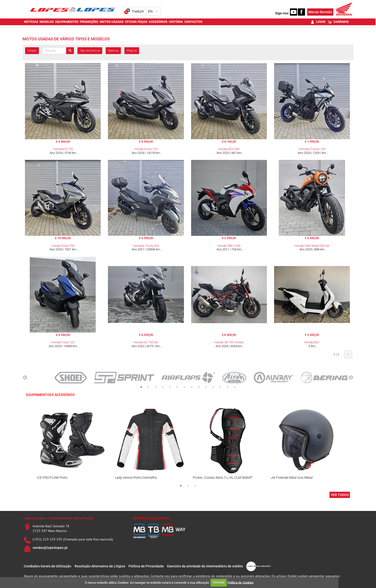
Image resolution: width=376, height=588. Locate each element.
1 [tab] (141, 387)
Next (351, 378)
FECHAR (219, 582)
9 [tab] (199, 387)
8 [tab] (192, 387)
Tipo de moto (90, 51)
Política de (241, 582)
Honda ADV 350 (229, 149)
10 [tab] (206, 387)
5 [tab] (170, 387)
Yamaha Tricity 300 (146, 246)
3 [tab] (156, 387)
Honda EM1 (312, 342)
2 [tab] (148, 387)
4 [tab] (163, 387)
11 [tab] (213, 387)
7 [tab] (184, 387)
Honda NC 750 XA (146, 342)
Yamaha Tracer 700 (312, 149)
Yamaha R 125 (63, 149)
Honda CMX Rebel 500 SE (312, 246)
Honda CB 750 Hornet (229, 342)
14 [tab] (235, 387)
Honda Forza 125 (146, 149)
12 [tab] (220, 387)
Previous (25, 378)
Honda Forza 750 (63, 246)
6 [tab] (177, 387)
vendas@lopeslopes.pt (50, 548)
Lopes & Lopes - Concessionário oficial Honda (59, 518)
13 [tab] (228, 387)
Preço (132, 51)
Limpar (32, 51)
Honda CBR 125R (229, 246)
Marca (113, 51)
